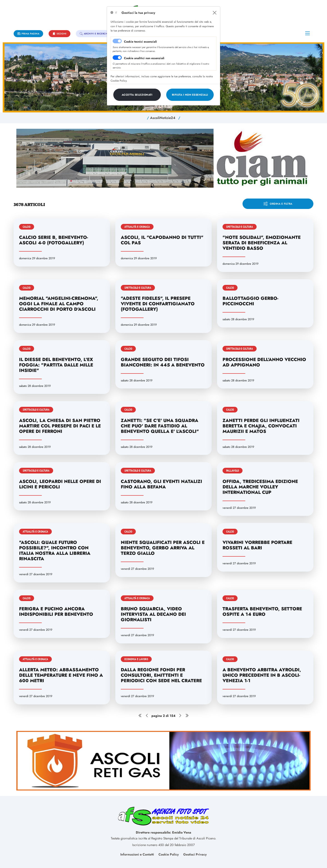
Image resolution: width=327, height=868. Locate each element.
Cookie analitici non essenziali (144, 58)
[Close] (215, 13)
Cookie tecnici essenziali (140, 42)
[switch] (117, 58)
